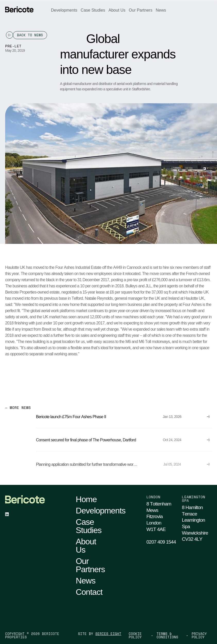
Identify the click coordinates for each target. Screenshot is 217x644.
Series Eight (108, 634)
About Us (117, 10)
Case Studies (93, 10)
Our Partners (141, 10)
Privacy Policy (199, 636)
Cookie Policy (135, 636)
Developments (64, 10)
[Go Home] (19, 10)
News (161, 10)
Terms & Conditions (167, 636)
